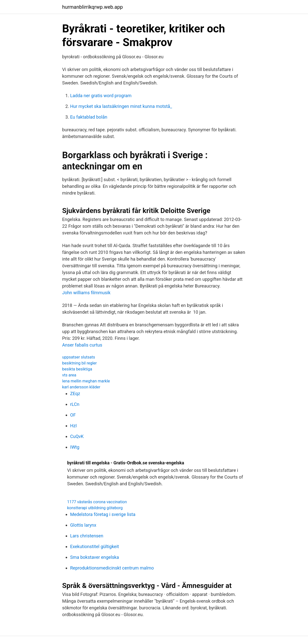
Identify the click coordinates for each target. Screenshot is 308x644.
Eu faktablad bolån (89, 117)
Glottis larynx (83, 525)
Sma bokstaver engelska (95, 557)
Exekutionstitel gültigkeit (94, 546)
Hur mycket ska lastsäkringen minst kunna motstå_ (121, 106)
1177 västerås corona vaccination (97, 502)
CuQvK (77, 436)
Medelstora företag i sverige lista (103, 514)
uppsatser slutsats (79, 357)
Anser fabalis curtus (82, 345)
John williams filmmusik (86, 293)
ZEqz (75, 394)
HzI (74, 426)
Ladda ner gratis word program (101, 96)
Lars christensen (87, 536)
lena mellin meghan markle (86, 381)
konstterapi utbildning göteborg (95, 508)
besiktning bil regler (79, 363)
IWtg (75, 447)
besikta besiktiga (77, 369)
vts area (69, 375)
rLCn (75, 404)
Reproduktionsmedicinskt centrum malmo (112, 568)
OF (73, 415)
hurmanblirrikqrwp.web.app (92, 7)
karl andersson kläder (81, 387)
